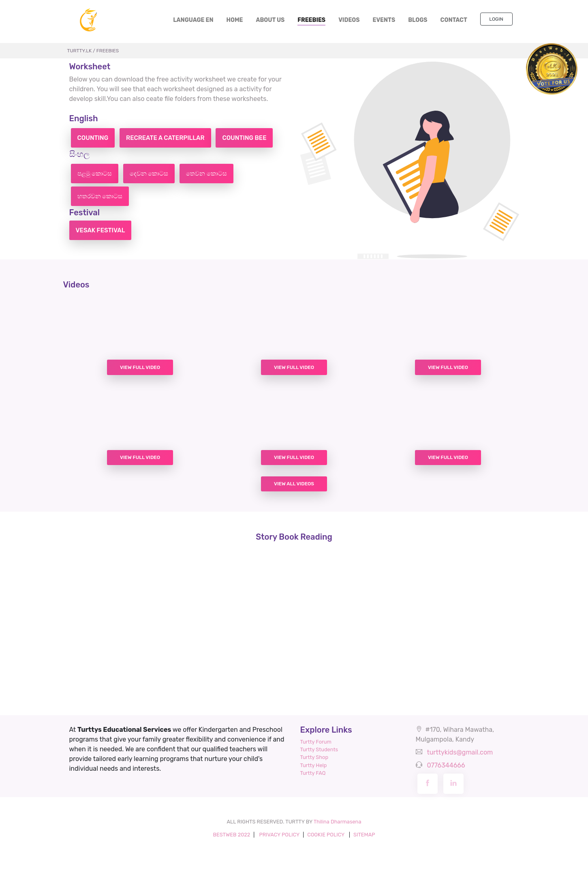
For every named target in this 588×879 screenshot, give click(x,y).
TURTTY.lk (80, 51)
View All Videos (294, 484)
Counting (93, 138)
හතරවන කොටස (100, 196)
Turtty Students (319, 749)
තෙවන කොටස (206, 174)
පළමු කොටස (95, 174)
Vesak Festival (100, 230)
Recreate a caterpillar (165, 138)
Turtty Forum (316, 742)
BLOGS (418, 20)
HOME (238, 20)
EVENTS (384, 20)
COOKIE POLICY (326, 835)
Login (496, 19)
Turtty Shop (314, 757)
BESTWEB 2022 (231, 835)
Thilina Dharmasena (338, 822)
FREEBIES (311, 20)
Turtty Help (314, 765)
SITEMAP (364, 835)
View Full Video (140, 367)
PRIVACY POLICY (279, 835)
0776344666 (446, 765)
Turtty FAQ (313, 773)
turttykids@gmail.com (460, 752)
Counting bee (244, 138)
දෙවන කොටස (149, 174)
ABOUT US (270, 20)
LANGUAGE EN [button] (193, 20)
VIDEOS (349, 20)
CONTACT (454, 20)
